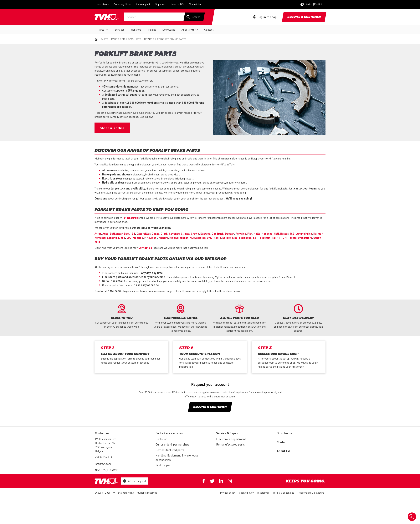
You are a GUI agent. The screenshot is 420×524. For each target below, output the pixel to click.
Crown (195, 234)
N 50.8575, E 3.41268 (107, 470)
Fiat (250, 234)
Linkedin (221, 481)
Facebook (204, 481)
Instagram (230, 481)
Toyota (292, 238)
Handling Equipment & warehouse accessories (177, 458)
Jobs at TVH (178, 4)
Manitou (138, 238)
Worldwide (103, 4)
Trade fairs (195, 4)
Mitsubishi (151, 238)
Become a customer (304, 17)
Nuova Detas (198, 238)
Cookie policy (246, 493)
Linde (122, 238)
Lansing (112, 238)
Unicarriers (305, 238)
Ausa (105, 234)
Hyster (284, 234)
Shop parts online (112, 128)
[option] (122, 316)
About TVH (188, 29)
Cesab (156, 234)
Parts (101, 29)
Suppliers (161, 4)
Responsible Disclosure (311, 493)
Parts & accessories (169, 433)
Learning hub (143, 4)
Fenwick (241, 234)
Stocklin (265, 238)
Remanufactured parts (170, 450)
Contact (209, 29)
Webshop (136, 29)
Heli (276, 234)
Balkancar (116, 234)
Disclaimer (263, 493)
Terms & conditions (284, 493)
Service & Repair (227, 433)
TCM (284, 238)
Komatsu (100, 238)
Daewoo (205, 234)
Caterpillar (143, 234)
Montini (163, 238)
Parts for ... (163, 439)
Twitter (212, 481)
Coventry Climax (179, 234)
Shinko (227, 238)
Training (152, 29)
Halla (257, 234)
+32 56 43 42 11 (103, 457)
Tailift (276, 238)
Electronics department (231, 439)
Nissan (184, 238)
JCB (292, 234)
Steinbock (245, 238)
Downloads (169, 29)
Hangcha (267, 234)
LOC (129, 238)
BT (133, 234)
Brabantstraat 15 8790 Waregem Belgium (105, 447)
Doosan (230, 234)
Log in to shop (267, 17)
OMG (210, 238)
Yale (97, 242)
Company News (122, 4)
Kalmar (318, 234)
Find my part (164, 465)
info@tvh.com (103, 464)
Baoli (127, 234)
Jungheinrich (304, 234)
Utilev (317, 238)
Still (256, 238)
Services (120, 29)
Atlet (98, 234)
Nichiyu (174, 238)
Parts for (118, 39)
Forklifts (135, 39)
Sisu (235, 238)
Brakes (149, 39)
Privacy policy (228, 493)
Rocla (217, 238)
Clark (164, 234)
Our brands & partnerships (172, 444)
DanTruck (218, 234)
